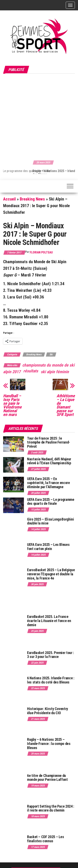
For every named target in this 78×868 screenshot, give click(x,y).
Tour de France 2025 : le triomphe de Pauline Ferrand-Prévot (48, 442)
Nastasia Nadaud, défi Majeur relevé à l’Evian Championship (49, 461)
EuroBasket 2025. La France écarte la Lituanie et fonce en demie (49, 621)
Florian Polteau (41, 252)
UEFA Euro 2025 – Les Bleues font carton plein (48, 547)
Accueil (9, 199)
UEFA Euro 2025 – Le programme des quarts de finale (51, 502)
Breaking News (32, 199)
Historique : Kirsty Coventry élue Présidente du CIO (48, 711)
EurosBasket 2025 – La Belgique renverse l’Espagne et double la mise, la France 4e (51, 574)
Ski (51, 355)
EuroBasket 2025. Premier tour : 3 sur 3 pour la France (50, 655)
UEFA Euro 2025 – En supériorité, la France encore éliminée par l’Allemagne (48, 483)
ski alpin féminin (55, 372)
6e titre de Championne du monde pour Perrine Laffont (48, 778)
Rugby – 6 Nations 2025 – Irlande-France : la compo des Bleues (49, 744)
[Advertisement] (39, 116)
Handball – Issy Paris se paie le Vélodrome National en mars (12, 405)
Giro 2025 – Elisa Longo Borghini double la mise (50, 521)
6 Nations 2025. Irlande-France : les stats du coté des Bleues (51, 680)
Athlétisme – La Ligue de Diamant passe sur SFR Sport (66, 405)
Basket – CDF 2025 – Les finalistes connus (46, 839)
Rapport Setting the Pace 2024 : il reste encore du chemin (51, 808)
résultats (31, 371)
